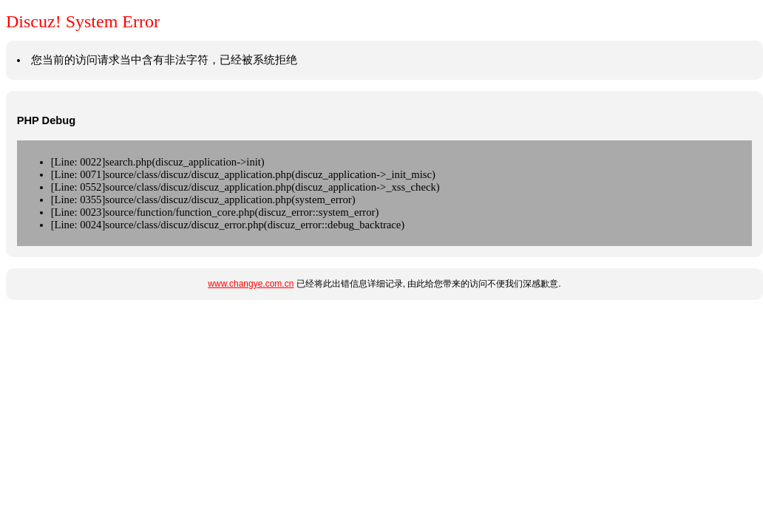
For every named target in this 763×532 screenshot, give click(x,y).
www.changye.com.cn (251, 284)
